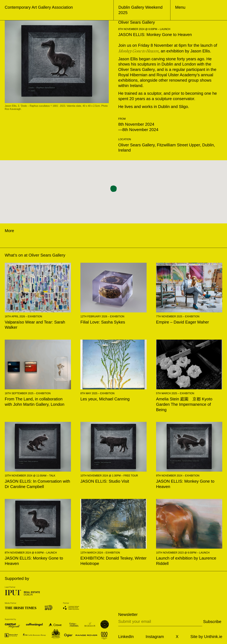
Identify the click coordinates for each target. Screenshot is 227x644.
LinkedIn (126, 637)
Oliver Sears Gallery (47, 255)
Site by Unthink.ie (206, 637)
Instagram (155, 637)
